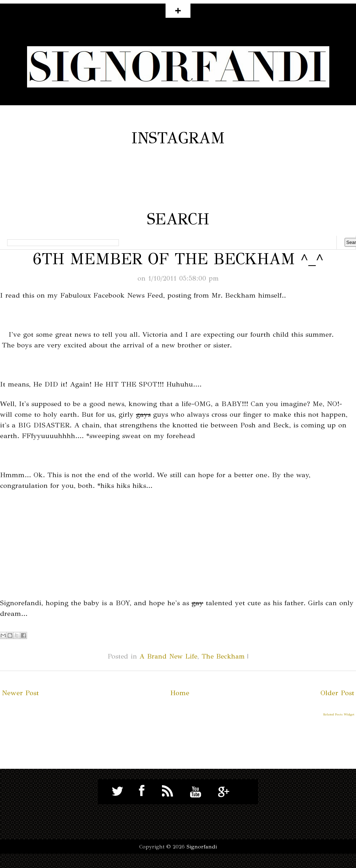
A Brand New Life (168, 656)
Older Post (337, 693)
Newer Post (20, 693)
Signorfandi (202, 847)
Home (180, 693)
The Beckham (223, 656)
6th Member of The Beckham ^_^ (178, 259)
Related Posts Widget (339, 714)
